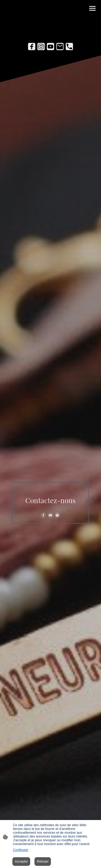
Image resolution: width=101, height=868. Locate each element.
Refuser (43, 862)
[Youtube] (50, 47)
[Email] (60, 47)
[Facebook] (32, 47)
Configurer (21, 850)
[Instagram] (41, 47)
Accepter (21, 862)
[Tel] (69, 47)
